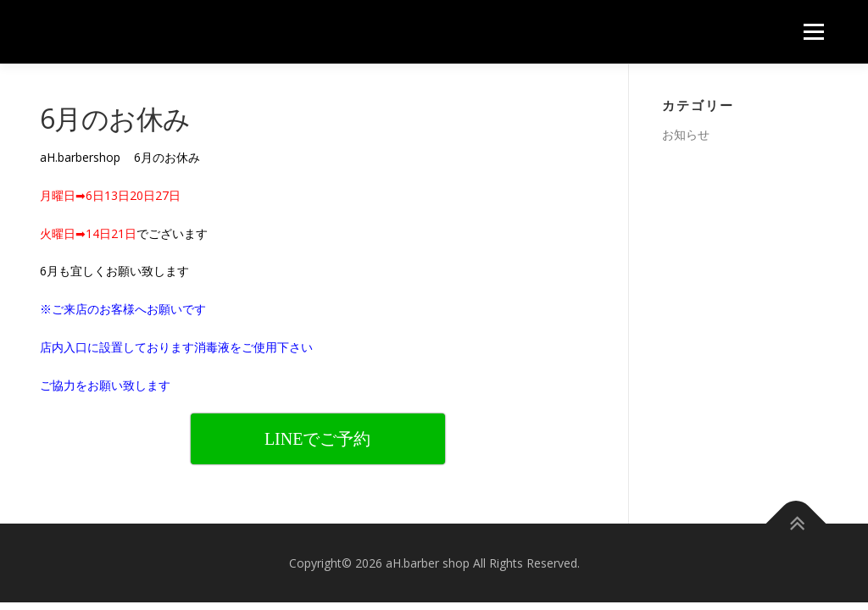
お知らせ (686, 134)
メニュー (813, 32)
